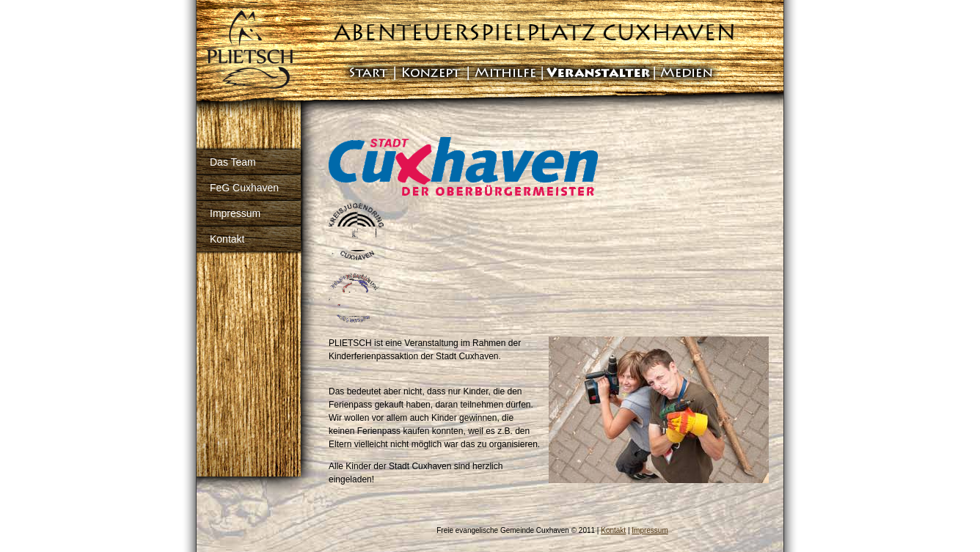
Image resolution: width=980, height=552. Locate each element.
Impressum (235, 213)
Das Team (233, 162)
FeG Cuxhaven (244, 188)
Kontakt (227, 239)
